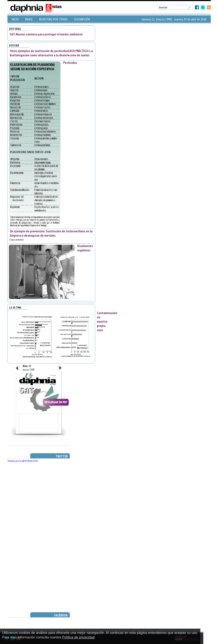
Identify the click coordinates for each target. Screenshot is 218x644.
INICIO (15, 19)
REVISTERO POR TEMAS (53, 19)
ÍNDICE (29, 19)
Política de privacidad (78, 637)
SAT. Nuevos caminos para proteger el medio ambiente (46, 34)
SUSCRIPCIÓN (82, 19)
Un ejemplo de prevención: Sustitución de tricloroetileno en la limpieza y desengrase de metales (51, 233)
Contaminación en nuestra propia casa (107, 321)
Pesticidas (70, 63)
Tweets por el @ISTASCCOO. (23, 461)
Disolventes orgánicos (85, 248)
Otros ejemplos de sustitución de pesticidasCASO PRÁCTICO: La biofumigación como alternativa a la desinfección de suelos (51, 53)
